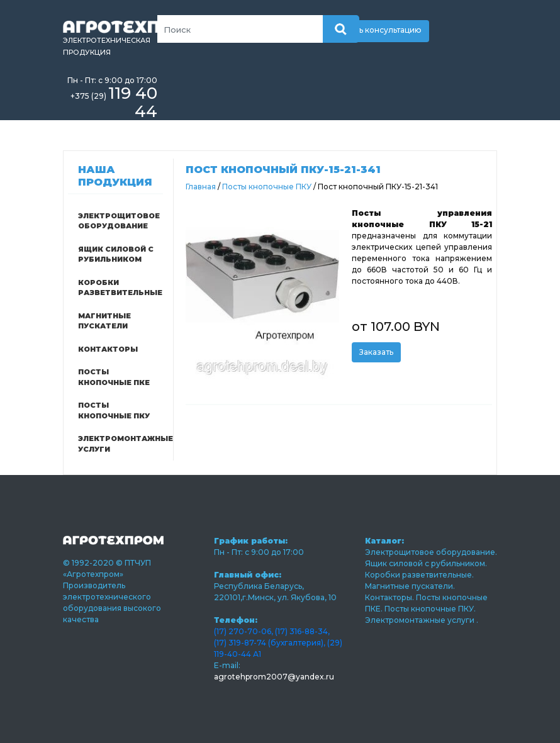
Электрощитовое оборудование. (431, 552)
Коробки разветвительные (120, 288)
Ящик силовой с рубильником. (426, 563)
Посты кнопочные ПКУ (114, 411)
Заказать (376, 352)
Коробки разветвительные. (419, 575)
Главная (201, 187)
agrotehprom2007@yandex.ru (274, 677)
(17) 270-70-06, (244, 631)
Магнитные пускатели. (410, 586)
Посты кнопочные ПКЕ (114, 377)
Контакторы (108, 349)
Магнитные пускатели (104, 321)
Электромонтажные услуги (120, 444)
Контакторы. (390, 597)
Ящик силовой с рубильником (116, 254)
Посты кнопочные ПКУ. (430, 609)
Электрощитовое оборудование (119, 221)
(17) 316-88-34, (302, 631)
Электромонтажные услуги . (422, 620)
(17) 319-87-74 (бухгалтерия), (270, 643)
